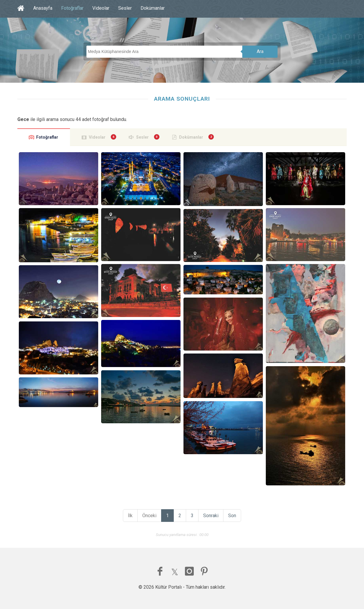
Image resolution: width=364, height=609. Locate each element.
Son (232, 516)
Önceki (149, 516)
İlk (130, 516)
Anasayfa (43, 8)
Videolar (101, 8)
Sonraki (211, 516)
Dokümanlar (153, 8)
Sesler (125, 8)
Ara (260, 51)
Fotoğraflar (72, 8)
